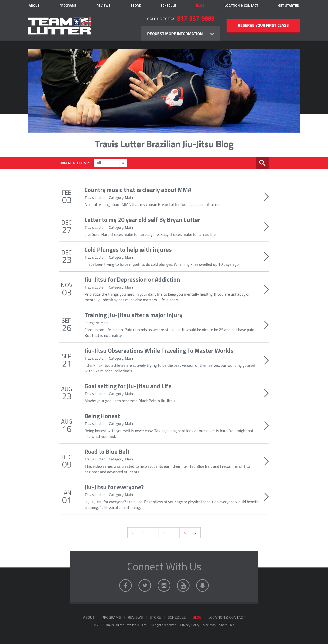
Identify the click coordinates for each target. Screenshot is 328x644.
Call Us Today (181, 18)
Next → (195, 533)
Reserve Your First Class (263, 25)
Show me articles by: (75, 163)
